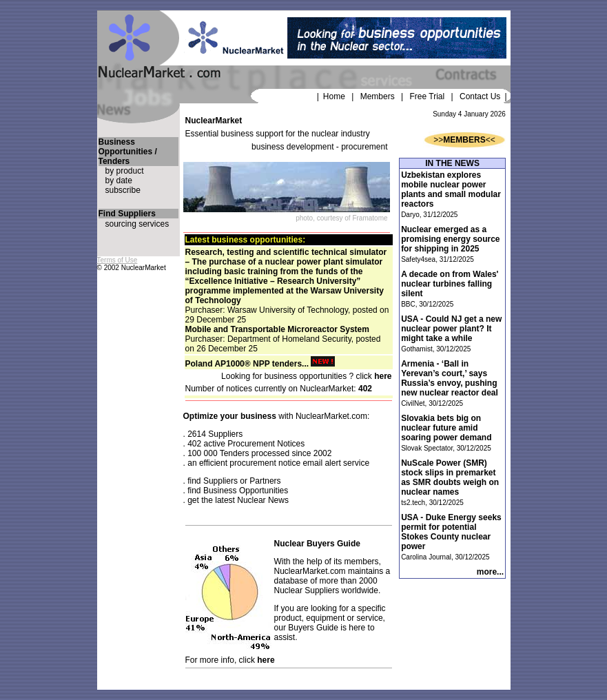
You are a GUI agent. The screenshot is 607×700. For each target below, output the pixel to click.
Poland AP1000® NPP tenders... (248, 364)
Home (334, 96)
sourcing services (137, 224)
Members (378, 96)
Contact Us (480, 96)
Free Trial (428, 96)
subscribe (123, 190)
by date (119, 181)
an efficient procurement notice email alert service (278, 463)
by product (125, 171)
